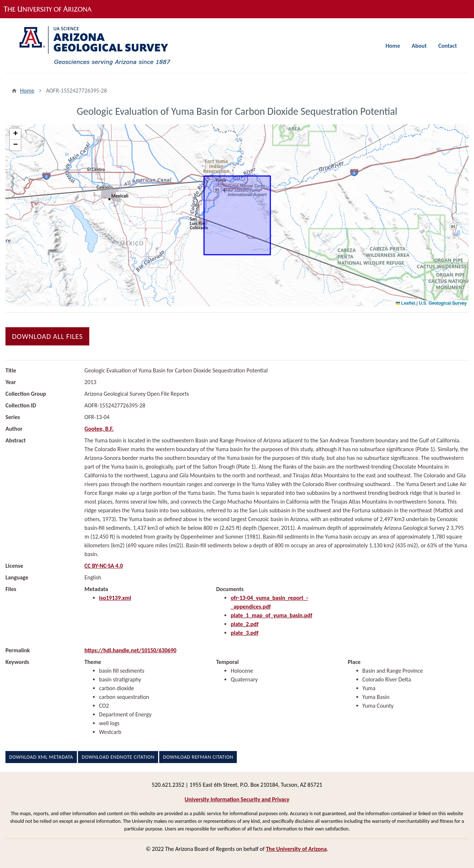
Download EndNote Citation (118, 757)
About (419, 46)
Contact (448, 46)
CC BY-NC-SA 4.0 (104, 566)
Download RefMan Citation (198, 757)
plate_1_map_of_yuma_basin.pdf (271, 615)
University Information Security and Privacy (237, 799)
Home (393, 46)
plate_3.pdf (244, 633)
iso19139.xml (115, 598)
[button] (15, 134)
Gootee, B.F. (99, 429)
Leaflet (406, 303)
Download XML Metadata (41, 757)
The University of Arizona (296, 849)
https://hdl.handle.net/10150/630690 (130, 650)
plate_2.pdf (244, 624)
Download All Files (47, 336)
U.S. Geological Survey (443, 303)
